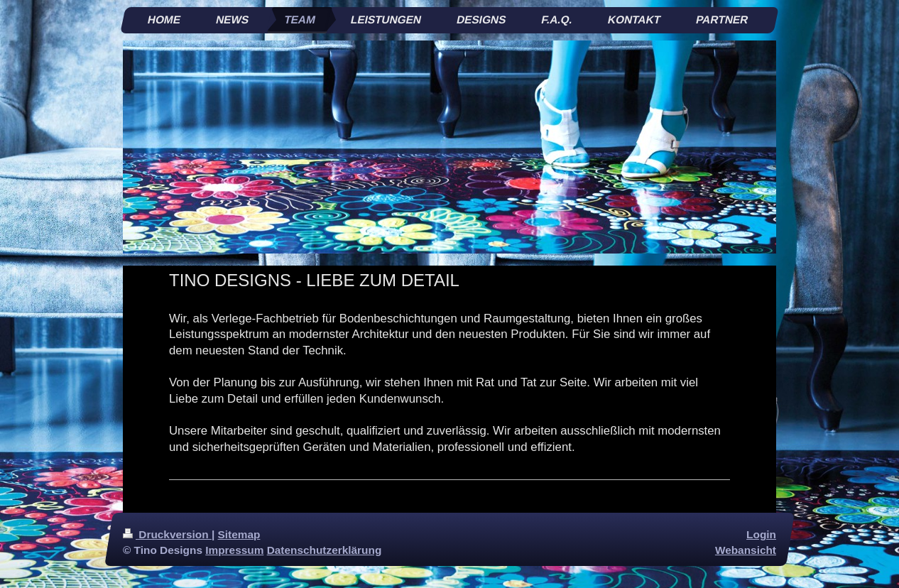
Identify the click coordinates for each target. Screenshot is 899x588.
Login (761, 534)
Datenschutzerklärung (325, 550)
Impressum (234, 550)
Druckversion (167, 534)
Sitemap (239, 534)
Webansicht (746, 550)
